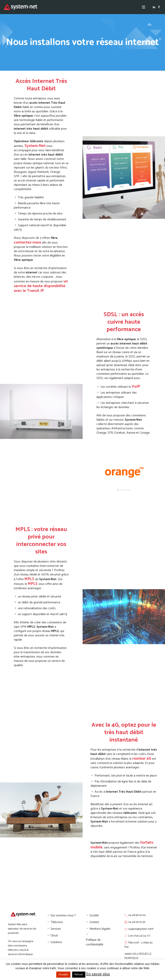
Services (56, 929)
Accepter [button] (63, 975)
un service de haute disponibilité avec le (41, 286)
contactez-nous (27, 242)
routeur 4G (142, 759)
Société (94, 915)
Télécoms (57, 922)
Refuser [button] (79, 975)
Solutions (56, 942)
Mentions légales (100, 929)
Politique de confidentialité (94, 942)
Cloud (54, 936)
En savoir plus (98, 974)
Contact (94, 922)
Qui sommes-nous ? (63, 915)
